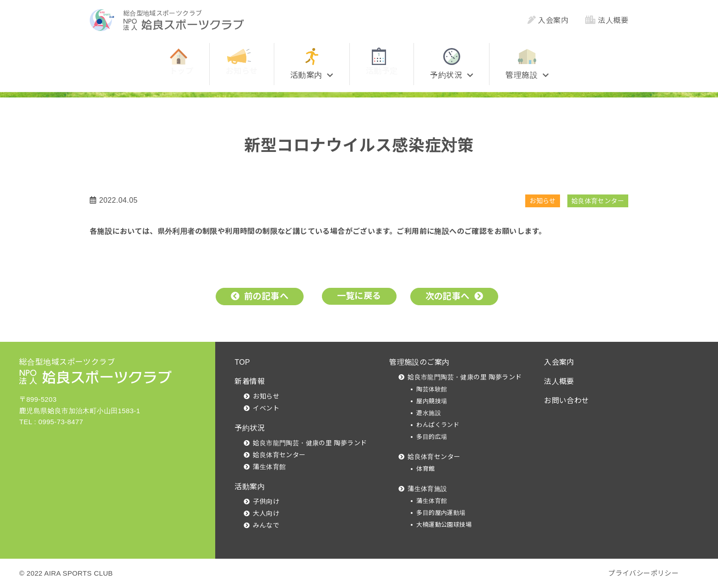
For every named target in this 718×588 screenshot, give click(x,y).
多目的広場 (432, 437)
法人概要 (607, 20)
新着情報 (250, 381)
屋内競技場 (432, 401)
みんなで (266, 525)
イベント (266, 408)
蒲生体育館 (269, 467)
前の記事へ (266, 296)
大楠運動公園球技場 (444, 525)
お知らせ (543, 201)
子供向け (266, 502)
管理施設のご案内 (419, 362)
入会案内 (548, 20)
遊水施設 (429, 413)
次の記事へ (448, 296)
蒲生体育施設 (427, 489)
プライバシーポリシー (643, 573)
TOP (242, 362)
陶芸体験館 (432, 389)
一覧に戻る (359, 296)
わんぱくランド (438, 425)
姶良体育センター (598, 201)
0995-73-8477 (61, 422)
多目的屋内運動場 (441, 513)
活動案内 (250, 487)
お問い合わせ (566, 401)
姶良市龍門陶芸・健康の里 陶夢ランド (310, 443)
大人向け (266, 513)
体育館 (425, 469)
